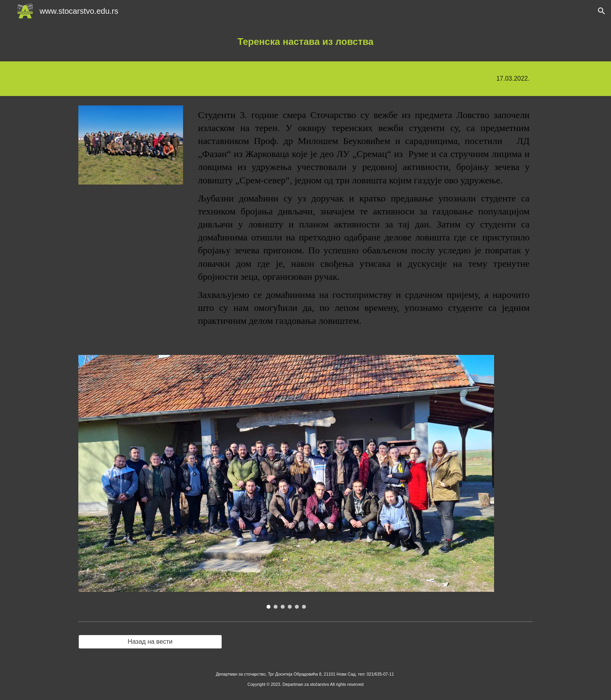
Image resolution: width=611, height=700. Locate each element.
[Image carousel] (286, 482)
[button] (602, 11)
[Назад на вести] (150, 642)
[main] (305, 42)
